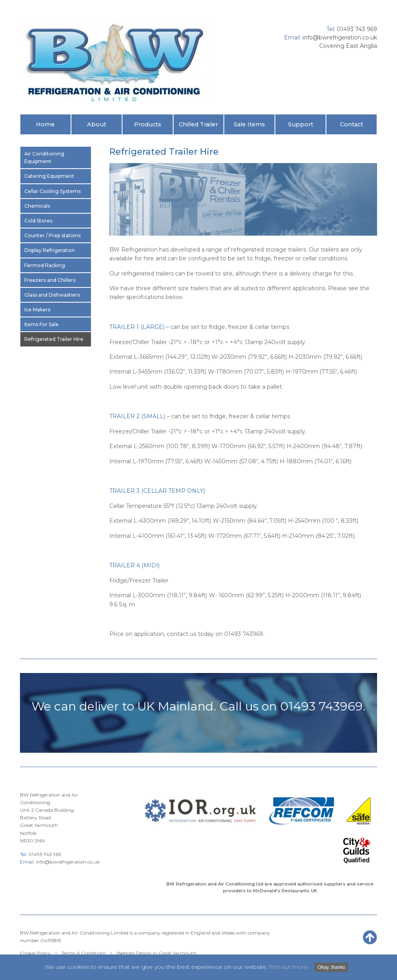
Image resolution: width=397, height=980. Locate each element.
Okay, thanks (331, 967)
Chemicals (37, 206)
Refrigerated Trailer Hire (54, 339)
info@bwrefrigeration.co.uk (340, 37)
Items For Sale (41, 324)
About (97, 124)
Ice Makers (37, 310)
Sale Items (249, 124)
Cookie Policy (35, 953)
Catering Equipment (49, 176)
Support (301, 124)
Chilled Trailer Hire (198, 128)
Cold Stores (38, 221)
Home (45, 124)
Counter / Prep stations (52, 235)
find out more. (289, 967)
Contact (352, 124)
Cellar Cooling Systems (52, 191)
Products (148, 124)
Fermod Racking (45, 265)
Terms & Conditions (84, 953)
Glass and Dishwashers (52, 295)
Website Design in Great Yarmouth (156, 953)
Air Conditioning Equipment (44, 157)
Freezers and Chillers (50, 280)
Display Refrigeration (50, 250)
